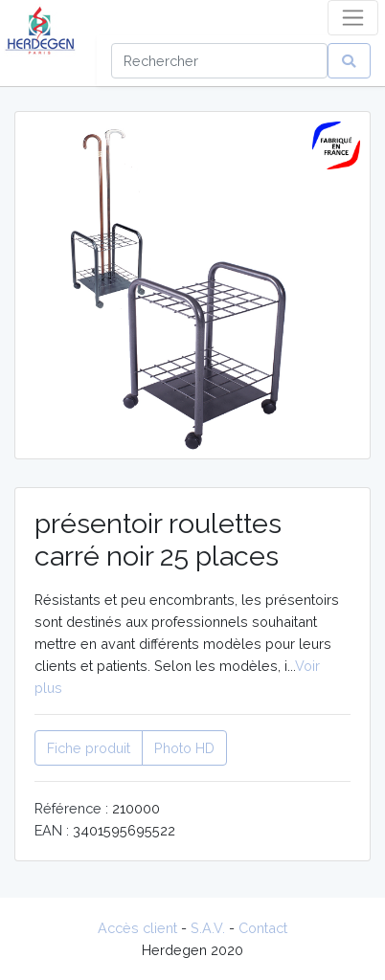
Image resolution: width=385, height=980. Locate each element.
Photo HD (184, 748)
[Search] (219, 61)
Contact (263, 928)
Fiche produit (89, 748)
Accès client (137, 928)
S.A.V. (208, 928)
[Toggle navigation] (353, 18)
